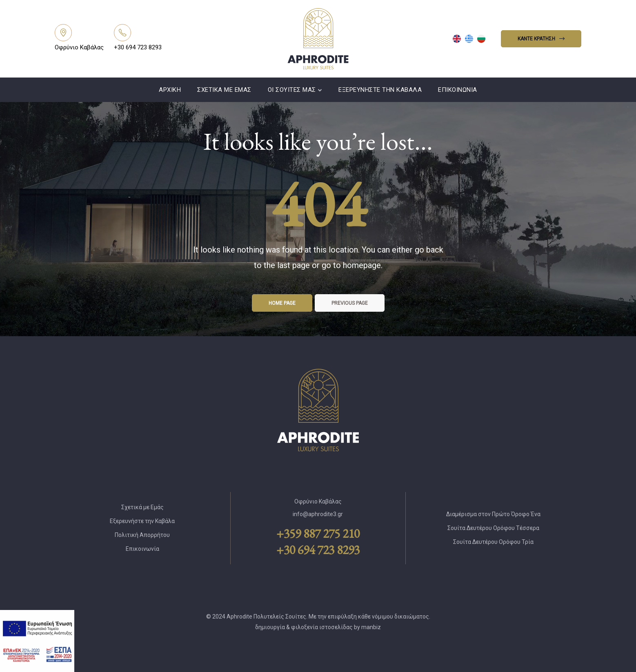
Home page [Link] (282, 303)
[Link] (63, 33)
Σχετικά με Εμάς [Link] (224, 90)
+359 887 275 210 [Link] (318, 534)
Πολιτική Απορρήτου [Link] (142, 535)
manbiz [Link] (371, 627)
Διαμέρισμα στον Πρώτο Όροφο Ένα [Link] (493, 514)
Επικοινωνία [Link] (458, 90)
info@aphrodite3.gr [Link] (318, 514)
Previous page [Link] (350, 303)
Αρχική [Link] (170, 90)
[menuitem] (457, 39)
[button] (541, 39)
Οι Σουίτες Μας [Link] (295, 90)
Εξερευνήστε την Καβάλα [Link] (380, 90)
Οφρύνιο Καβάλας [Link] (79, 47)
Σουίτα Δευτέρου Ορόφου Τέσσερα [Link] (493, 528)
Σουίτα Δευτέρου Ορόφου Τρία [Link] (493, 542)
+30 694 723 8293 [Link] (138, 47)
